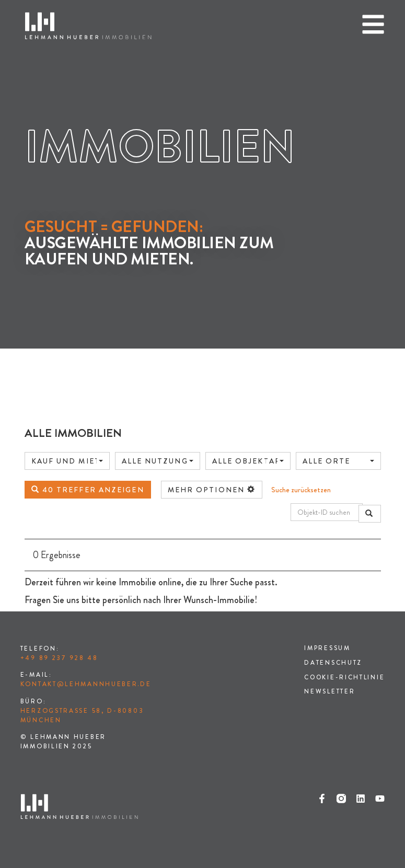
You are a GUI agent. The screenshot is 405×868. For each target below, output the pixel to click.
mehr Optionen (212, 490)
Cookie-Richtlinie (344, 678)
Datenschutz (332, 663)
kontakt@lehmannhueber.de (86, 684)
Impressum (326, 649)
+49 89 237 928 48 (59, 658)
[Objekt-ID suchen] (327, 512)
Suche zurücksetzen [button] (301, 490)
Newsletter (328, 692)
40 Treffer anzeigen (88, 490)
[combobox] (67, 461)
